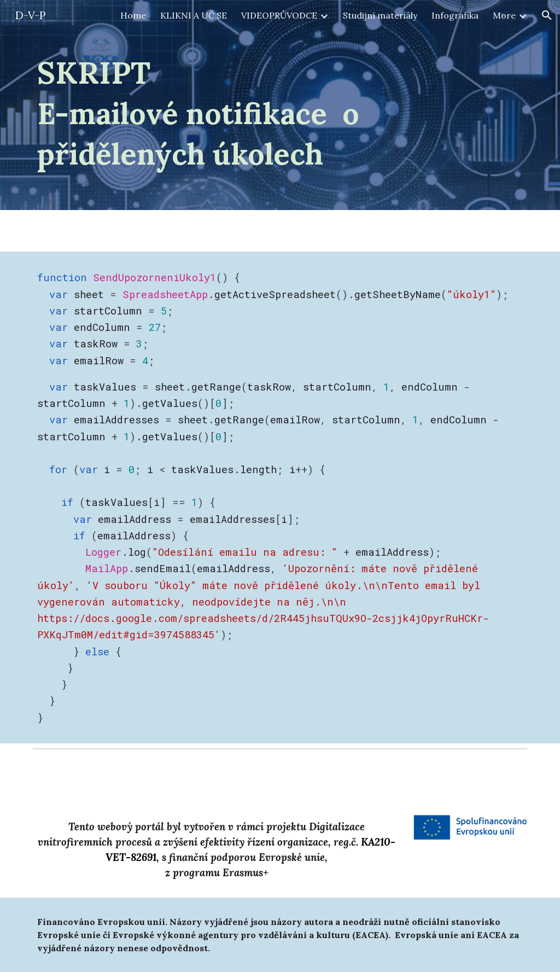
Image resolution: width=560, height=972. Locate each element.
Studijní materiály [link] (380, 15)
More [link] (504, 15)
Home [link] (133, 15)
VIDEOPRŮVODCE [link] (279, 15)
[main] (280, 113)
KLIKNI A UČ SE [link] (194, 15)
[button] (547, 15)
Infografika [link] (455, 15)
